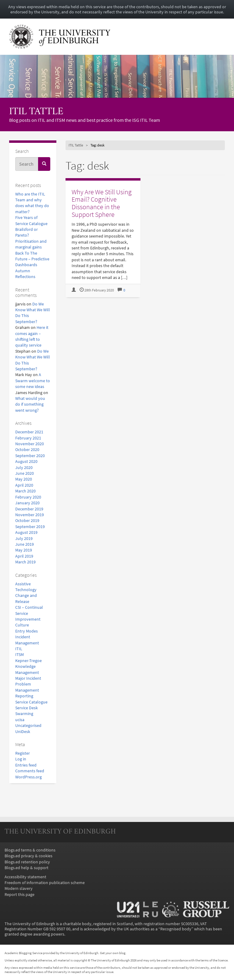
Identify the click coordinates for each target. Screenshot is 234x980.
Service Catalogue (31, 702)
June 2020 (25, 473)
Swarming (24, 714)
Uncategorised (28, 726)
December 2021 (29, 432)
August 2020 (26, 462)
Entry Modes (27, 631)
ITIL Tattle (36, 112)
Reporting (24, 696)
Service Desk (27, 708)
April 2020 (24, 485)
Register (23, 753)
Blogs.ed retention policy (27, 862)
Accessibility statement (25, 877)
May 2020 (24, 479)
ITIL (19, 649)
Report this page (19, 895)
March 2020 (25, 491)
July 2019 (24, 539)
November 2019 (30, 515)
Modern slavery (19, 888)
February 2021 (28, 438)
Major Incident (28, 678)
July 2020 (24, 468)
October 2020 (27, 450)
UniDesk (23, 732)
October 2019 (27, 521)
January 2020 (27, 503)
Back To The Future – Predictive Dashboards (32, 259)
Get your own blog (113, 953)
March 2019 (25, 562)
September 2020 (30, 456)
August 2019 (26, 532)
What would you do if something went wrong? (30, 404)
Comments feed (30, 771)
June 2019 (25, 544)
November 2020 (30, 444)
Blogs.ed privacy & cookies (28, 856)
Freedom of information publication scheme (45, 883)
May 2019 (24, 550)
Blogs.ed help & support (27, 868)
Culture (22, 625)
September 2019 (30, 527)
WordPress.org (28, 777)
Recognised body (176, 929)
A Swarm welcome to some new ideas (33, 381)
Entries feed (26, 765)
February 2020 (28, 497)
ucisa (20, 720)
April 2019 (24, 556)
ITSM (19, 655)
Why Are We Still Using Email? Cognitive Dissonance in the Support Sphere (102, 203)
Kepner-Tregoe (28, 661)
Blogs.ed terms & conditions (30, 850)
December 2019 (29, 509)
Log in (21, 759)
